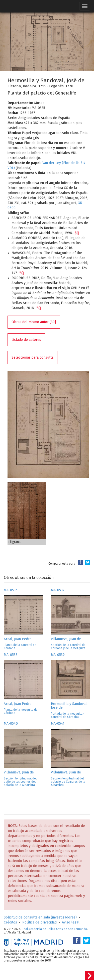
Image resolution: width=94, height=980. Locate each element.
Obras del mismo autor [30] (34, 322)
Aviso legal (71, 922)
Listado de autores (26, 340)
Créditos (10, 922)
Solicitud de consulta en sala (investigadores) (40, 917)
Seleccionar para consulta (32, 357)
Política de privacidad (39, 922)
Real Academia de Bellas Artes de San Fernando (54, 929)
